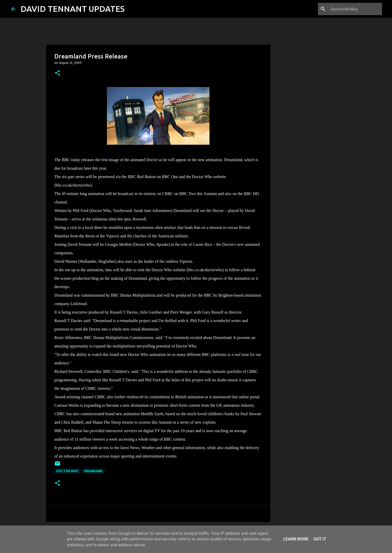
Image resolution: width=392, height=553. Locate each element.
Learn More (296, 539)
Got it (320, 539)
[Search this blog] (355, 9)
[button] (57, 73)
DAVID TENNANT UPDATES (73, 9)
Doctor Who (67, 471)
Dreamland (93, 471)
